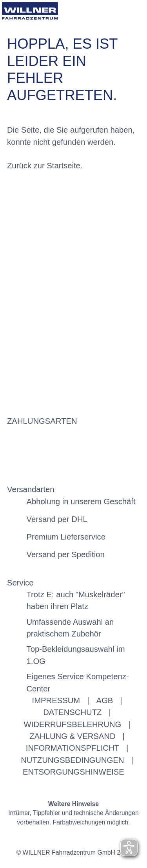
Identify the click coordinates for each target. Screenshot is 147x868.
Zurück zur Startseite (44, 166)
